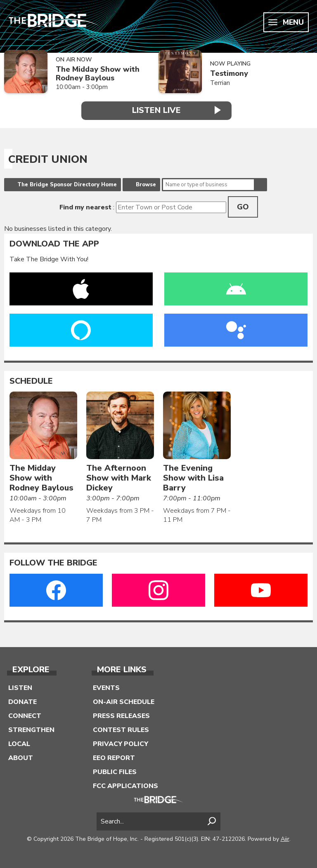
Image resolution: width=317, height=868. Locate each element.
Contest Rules (121, 730)
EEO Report (114, 758)
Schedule (31, 381)
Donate (22, 702)
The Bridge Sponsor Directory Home (67, 185)
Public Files (115, 772)
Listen (20, 688)
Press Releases (121, 716)
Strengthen (31, 730)
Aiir (285, 839)
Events (106, 688)
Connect (25, 716)
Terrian (220, 83)
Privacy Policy (121, 744)
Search (260, 185)
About (21, 758)
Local (19, 744)
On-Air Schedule (124, 702)
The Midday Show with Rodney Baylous (98, 74)
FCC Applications (125, 786)
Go (243, 207)
